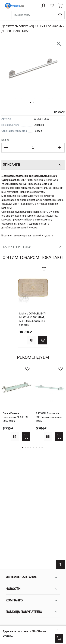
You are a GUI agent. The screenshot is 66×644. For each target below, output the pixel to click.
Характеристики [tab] (32, 247)
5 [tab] (34, 448)
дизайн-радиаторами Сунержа (19, 228)
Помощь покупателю (32, 612)
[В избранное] (44, 269)
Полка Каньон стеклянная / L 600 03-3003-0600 (16, 417)
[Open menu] (6, 15)
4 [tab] (31, 448)
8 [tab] (42, 448)
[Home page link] (14, 6)
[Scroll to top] (60, 565)
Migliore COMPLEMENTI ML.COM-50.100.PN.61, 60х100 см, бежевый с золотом (32, 319)
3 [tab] (28, 448)
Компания (32, 600)
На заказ (59, 112)
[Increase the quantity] (60, 148)
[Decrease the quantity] (6, 148)
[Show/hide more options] (59, 630)
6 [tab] (36, 448)
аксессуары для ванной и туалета (33, 236)
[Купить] (59, 638)
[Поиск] (60, 15)
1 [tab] (22, 448)
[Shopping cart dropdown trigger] (60, 6)
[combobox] (38, 15)
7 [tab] (39, 448)
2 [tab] (25, 448)
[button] (32, 104)
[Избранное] (52, 6)
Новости (32, 589)
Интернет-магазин (32, 577)
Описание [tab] (32, 165)
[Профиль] (43, 6)
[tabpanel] (33, 306)
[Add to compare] (31, 340)
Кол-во (5, 140)
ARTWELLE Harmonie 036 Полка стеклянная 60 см (49, 417)
